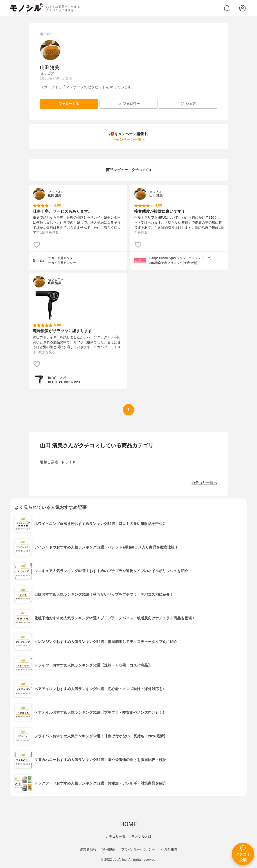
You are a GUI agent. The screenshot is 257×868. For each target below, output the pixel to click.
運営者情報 (88, 849)
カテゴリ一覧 (116, 837)
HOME (128, 824)
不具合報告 (169, 849)
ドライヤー (70, 462)
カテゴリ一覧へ (204, 483)
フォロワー (129, 104)
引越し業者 (49, 462)
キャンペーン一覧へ (129, 140)
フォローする (69, 104)
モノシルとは (141, 837)
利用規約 (109, 849)
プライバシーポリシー (138, 849)
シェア (188, 104)
